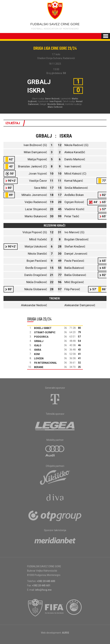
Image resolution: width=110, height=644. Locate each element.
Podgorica (41, 337)
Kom (37, 354)
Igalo (38, 345)
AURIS (66, 633)
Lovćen (39, 358)
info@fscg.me (43, 590)
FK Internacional (46, 363)
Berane (39, 367)
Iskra (38, 350)
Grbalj (39, 341)
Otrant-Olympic (45, 332)
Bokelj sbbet (43, 328)
